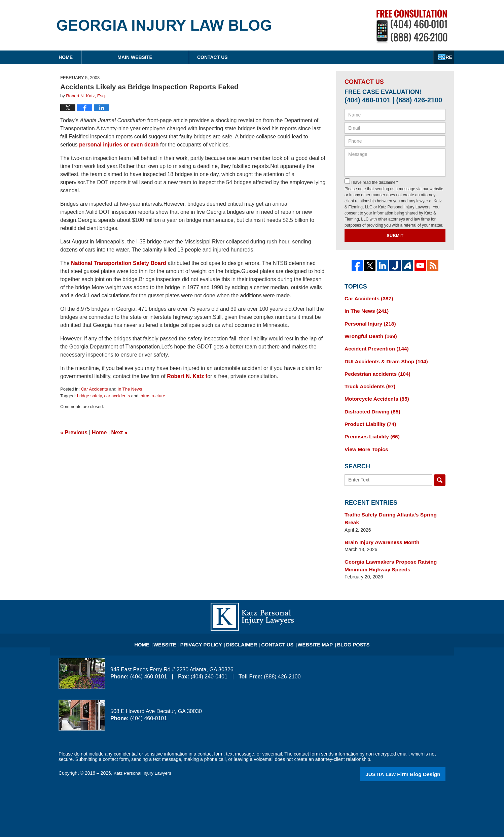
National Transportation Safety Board (119, 263)
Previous (74, 432)
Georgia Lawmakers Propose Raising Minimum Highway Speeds (386, 545)
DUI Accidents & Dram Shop (382, 357)
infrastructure (152, 396)
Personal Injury (368, 322)
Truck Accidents (367, 380)
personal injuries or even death (119, 145)
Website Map (311, 620)
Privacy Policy (209, 620)
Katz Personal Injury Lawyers (144, 752)
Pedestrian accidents (374, 369)
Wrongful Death (368, 333)
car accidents (117, 396)
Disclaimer (244, 620)
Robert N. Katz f (187, 376)
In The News (130, 389)
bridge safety (89, 396)
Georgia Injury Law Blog (164, 25)
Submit (395, 236)
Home (94, 57)
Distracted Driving (370, 404)
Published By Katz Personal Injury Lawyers (412, 26)
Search (440, 470)
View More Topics (364, 439)
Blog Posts (345, 620)
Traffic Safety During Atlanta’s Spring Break (393, 504)
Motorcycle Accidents (374, 392)
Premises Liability (369, 428)
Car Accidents (94, 389)
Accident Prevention (373, 345)
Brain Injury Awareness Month (378, 523)
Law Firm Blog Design (413, 752)
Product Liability (368, 416)
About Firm (295, 57)
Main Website (191, 57)
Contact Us (398, 57)
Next (119, 432)
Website (176, 620)
